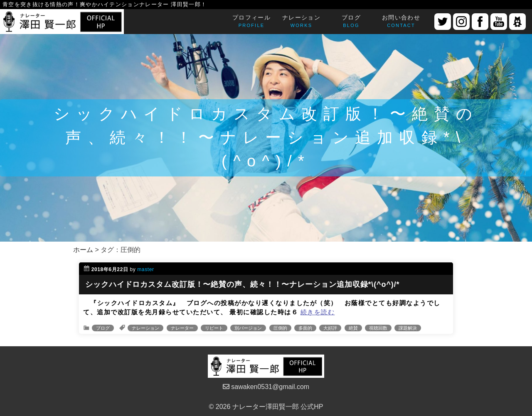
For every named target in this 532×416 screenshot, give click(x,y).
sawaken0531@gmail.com (266, 387)
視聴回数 (378, 328)
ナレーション (145, 328)
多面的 (305, 328)
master (145, 269)
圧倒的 (280, 328)
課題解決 (408, 328)
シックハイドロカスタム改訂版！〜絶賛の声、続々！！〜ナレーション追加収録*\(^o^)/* (243, 284)
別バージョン (248, 328)
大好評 (330, 328)
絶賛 (353, 328)
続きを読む (318, 312)
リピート (214, 328)
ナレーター (182, 328)
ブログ (103, 328)
